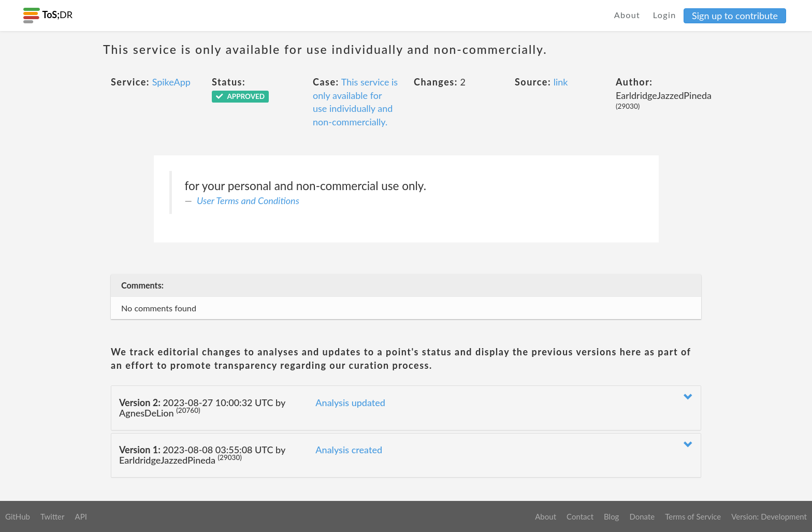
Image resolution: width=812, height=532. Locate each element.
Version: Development (769, 516)
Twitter (53, 516)
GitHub (18, 516)
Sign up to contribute (735, 16)
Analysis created (349, 450)
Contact (580, 516)
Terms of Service (693, 516)
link (561, 82)
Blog (611, 516)
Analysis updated (350, 402)
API (81, 516)
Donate (642, 516)
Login (665, 15)
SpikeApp (171, 82)
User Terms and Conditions (248, 200)
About (627, 15)
